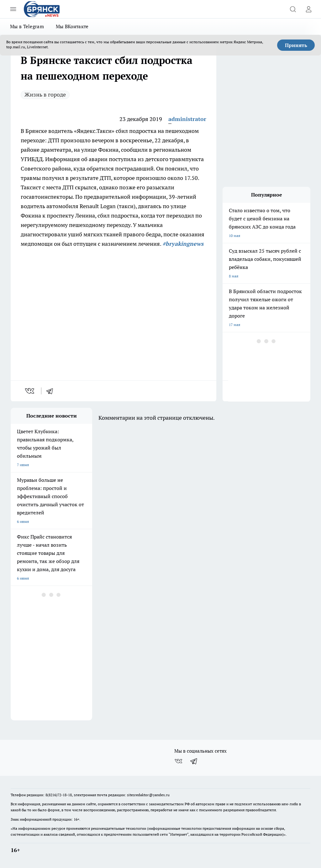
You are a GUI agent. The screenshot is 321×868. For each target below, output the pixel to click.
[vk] (30, 391)
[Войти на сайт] (308, 9)
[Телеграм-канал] (194, 761)
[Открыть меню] (13, 9)
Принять (296, 45)
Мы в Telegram (27, 26)
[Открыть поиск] (293, 9)
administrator (187, 119)
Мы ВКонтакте (72, 26)
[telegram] (52, 391)
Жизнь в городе (45, 95)
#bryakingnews (183, 244)
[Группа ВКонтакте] (178, 761)
